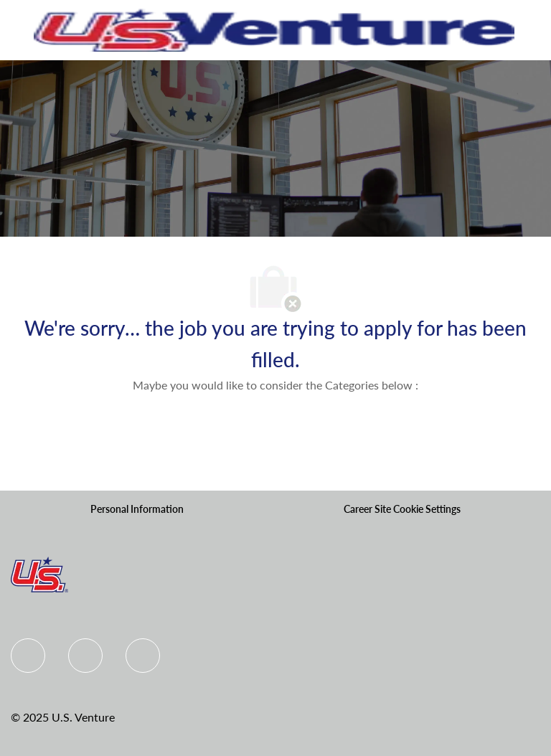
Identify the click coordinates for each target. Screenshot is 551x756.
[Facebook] (28, 656)
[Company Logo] (274, 29)
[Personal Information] (137, 509)
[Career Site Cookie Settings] (402, 509)
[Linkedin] (85, 656)
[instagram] (143, 656)
